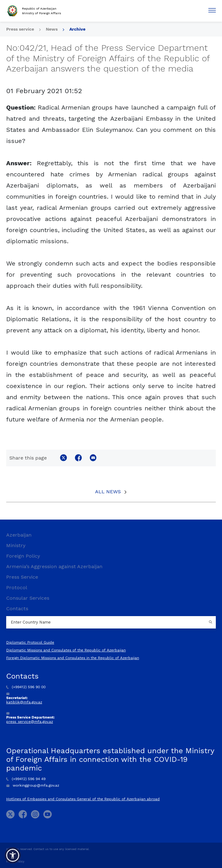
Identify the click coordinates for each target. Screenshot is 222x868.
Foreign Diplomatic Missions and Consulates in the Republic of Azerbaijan (73, 658)
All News (108, 492)
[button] (13, 855)
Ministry (16, 545)
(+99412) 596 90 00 (26, 687)
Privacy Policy (15, 862)
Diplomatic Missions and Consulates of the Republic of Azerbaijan (66, 650)
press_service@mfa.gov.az (30, 722)
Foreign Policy (23, 556)
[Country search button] (211, 622)
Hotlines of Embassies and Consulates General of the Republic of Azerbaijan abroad (83, 799)
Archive (77, 29)
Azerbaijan (19, 535)
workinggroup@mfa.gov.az (33, 785)
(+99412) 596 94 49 (26, 779)
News (52, 29)
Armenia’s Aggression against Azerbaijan (54, 566)
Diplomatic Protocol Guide (30, 642)
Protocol (17, 587)
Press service (20, 29)
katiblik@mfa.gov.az (24, 702)
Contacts (17, 609)
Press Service (22, 577)
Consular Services (28, 598)
